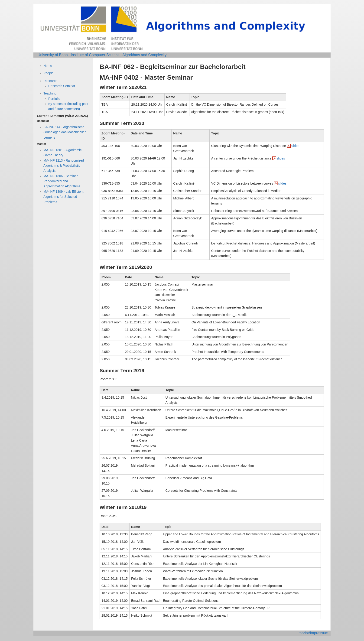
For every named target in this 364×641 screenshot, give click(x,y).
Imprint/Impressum (313, 633)
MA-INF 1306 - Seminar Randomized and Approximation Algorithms (62, 181)
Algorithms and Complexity (144, 55)
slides (295, 146)
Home (48, 66)
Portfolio (54, 99)
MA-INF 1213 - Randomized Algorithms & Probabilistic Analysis (64, 166)
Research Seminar (62, 86)
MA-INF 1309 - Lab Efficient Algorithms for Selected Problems (63, 197)
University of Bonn (53, 55)
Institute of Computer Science (95, 55)
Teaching (50, 93)
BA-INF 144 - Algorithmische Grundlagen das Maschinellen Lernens (65, 132)
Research (50, 81)
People (49, 73)
